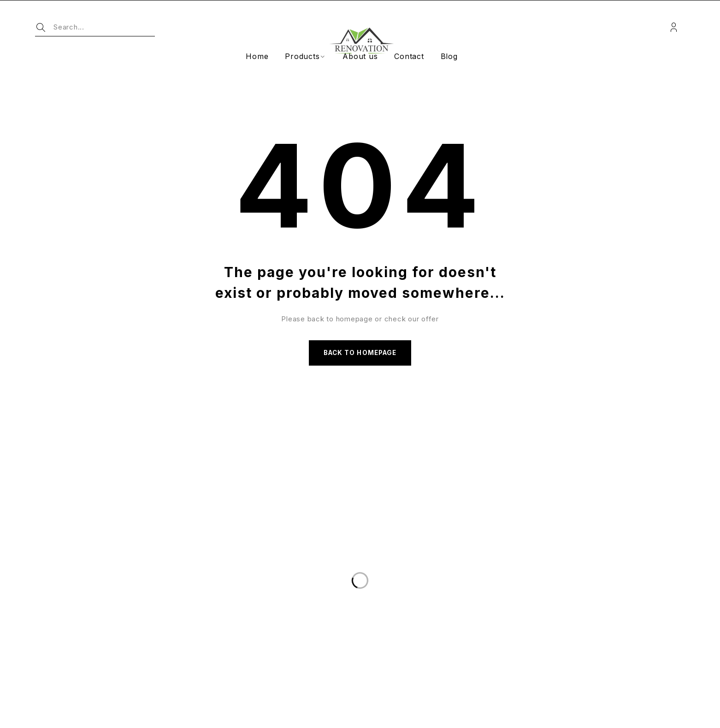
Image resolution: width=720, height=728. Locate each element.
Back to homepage (360, 354)
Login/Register (674, 27)
